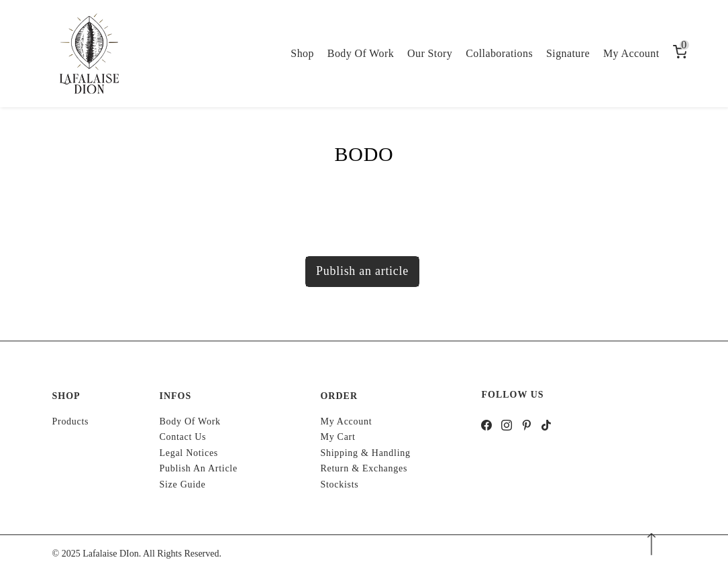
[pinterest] (527, 427)
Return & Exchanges (364, 468)
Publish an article (362, 271)
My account (346, 421)
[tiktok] (547, 427)
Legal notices (189, 453)
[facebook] (487, 427)
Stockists (339, 484)
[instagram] (507, 427)
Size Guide (182, 484)
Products (71, 421)
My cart (337, 437)
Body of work (190, 421)
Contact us (183, 437)
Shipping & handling (365, 453)
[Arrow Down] (651, 544)
